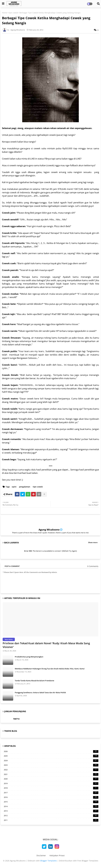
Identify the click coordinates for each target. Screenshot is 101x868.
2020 (51, 779)
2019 (51, 784)
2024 (51, 761)
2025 (51, 756)
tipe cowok (13, 13)
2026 (51, 751)
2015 (51, 802)
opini (14, 487)
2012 (51, 816)
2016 (51, 797)
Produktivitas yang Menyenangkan (29, 657)
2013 (51, 811)
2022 (51, 770)
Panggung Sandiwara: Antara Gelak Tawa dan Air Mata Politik (40, 692)
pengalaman (25, 487)
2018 (51, 788)
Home (5, 13)
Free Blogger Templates (88, 861)
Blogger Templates (49, 861)
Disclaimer (41, 855)
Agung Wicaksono (49, 530)
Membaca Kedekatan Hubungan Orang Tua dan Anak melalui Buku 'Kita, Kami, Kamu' (50, 669)
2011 (51, 820)
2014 (51, 806)
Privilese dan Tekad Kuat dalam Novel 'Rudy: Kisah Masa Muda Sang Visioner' (46, 645)
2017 (51, 793)
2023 (51, 765)
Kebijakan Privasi (57, 855)
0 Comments (93, 566)
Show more (93, 542)
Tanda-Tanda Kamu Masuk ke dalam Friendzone (34, 681)
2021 (51, 774)
